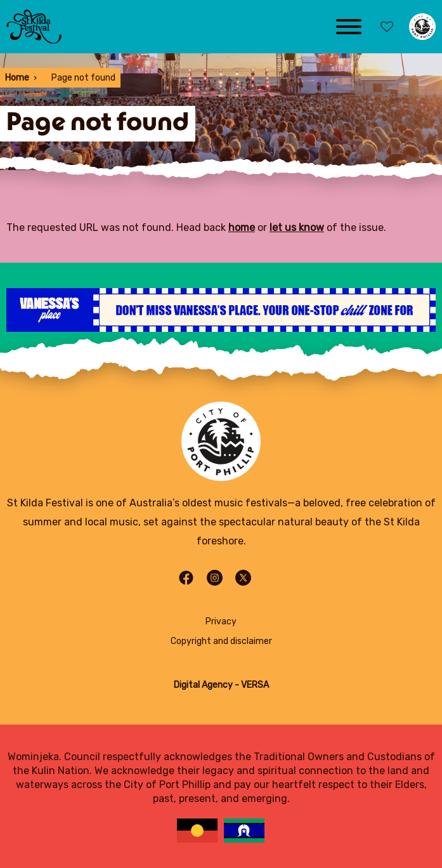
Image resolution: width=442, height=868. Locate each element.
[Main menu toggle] (349, 27)
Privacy (221, 621)
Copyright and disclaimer (221, 641)
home (242, 227)
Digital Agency (203, 685)
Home (17, 78)
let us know (297, 227)
